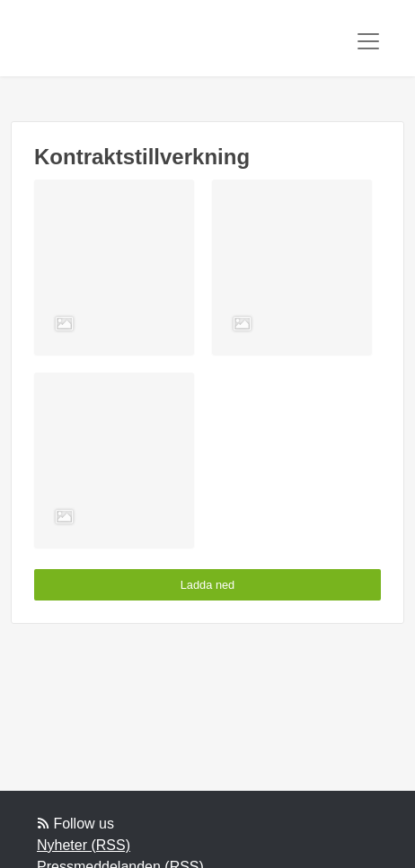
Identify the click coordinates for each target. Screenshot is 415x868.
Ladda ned (208, 585)
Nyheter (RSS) (84, 845)
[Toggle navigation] (368, 41)
